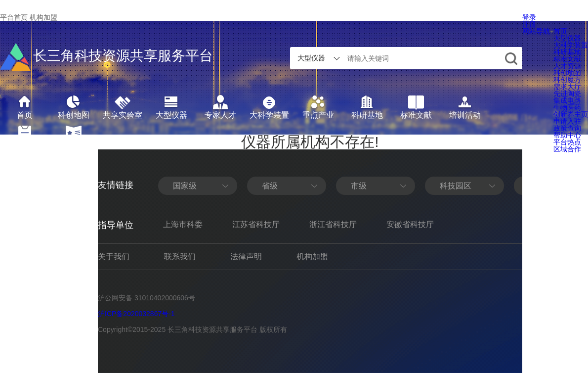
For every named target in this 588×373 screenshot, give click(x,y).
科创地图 (567, 73)
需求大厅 (567, 87)
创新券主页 (571, 114)
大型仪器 (567, 38)
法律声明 (246, 256)
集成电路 (567, 100)
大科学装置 (571, 45)
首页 (560, 31)
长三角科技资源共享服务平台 (106, 57)
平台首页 (14, 17)
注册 (529, 24)
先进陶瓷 (567, 93)
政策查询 (567, 128)
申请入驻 (567, 121)
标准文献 (567, 59)
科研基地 (567, 52)
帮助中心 (567, 135)
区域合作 (567, 149)
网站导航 (538, 31)
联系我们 (180, 256)
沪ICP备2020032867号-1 (136, 314)
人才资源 (567, 66)
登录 (529, 17)
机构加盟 (43, 17)
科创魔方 (567, 80)
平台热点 (567, 142)
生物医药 (567, 107)
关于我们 (114, 256)
